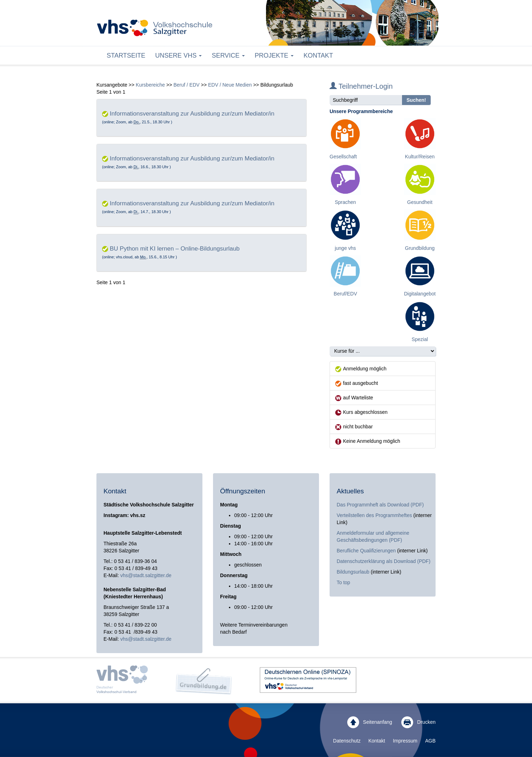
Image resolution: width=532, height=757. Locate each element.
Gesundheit (420, 202)
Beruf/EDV (345, 294)
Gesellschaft (343, 157)
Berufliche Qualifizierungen (367, 551)
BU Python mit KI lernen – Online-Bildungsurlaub (175, 249)
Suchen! (416, 100)
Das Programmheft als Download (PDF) (380, 505)
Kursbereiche (150, 85)
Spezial (420, 339)
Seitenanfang (370, 722)
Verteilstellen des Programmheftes (374, 515)
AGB (430, 741)
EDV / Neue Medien (230, 85)
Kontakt (318, 55)
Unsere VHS (178, 55)
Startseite (126, 55)
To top (343, 582)
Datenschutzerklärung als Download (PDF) (383, 561)
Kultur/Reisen (420, 157)
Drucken (418, 722)
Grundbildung (420, 248)
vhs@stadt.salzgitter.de (146, 575)
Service (228, 55)
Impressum (405, 741)
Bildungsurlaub (353, 572)
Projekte (274, 55)
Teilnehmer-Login (361, 86)
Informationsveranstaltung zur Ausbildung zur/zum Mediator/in (192, 114)
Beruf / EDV (187, 85)
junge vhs (345, 248)
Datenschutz (347, 741)
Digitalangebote (421, 294)
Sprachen (345, 202)
